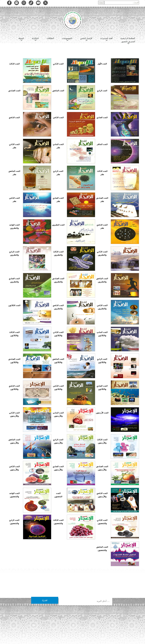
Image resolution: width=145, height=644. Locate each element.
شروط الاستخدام (48, 621)
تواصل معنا (61, 621)
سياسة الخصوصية (97, 621)
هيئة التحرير (73, 621)
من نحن (84, 621)
